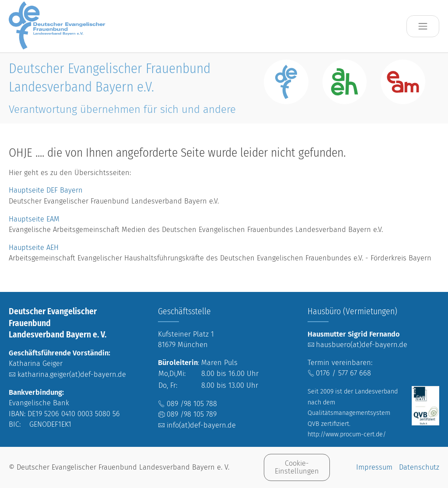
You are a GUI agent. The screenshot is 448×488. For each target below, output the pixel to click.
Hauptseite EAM (34, 219)
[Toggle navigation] (423, 26)
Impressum (374, 467)
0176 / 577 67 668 (343, 373)
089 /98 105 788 (192, 404)
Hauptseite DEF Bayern (47, 190)
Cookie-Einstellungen (297, 467)
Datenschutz (419, 467)
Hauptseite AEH (34, 248)
